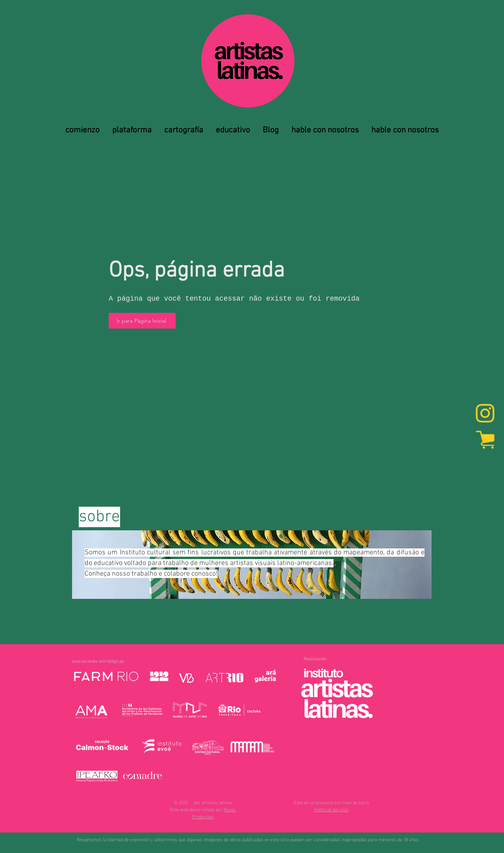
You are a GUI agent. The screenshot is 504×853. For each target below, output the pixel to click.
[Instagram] (485, 414)
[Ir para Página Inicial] (142, 321)
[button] (331, 810)
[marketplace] (485, 439)
